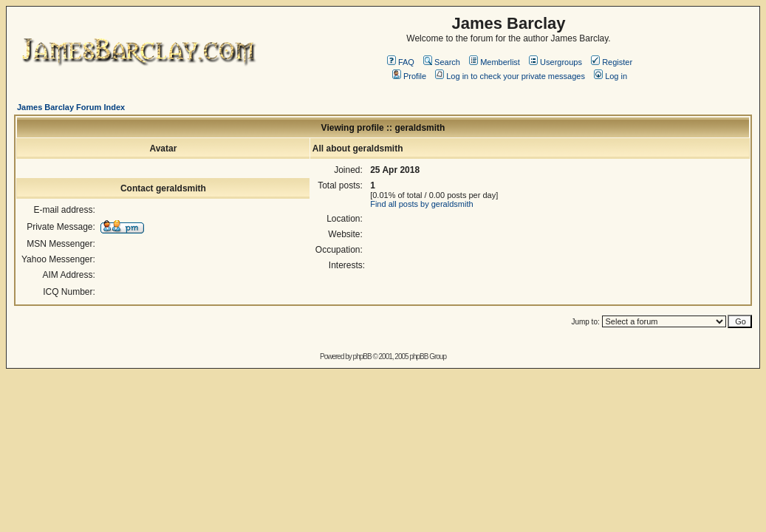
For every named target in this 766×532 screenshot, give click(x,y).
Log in (611, 76)
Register (612, 62)
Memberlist (495, 62)
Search (442, 62)
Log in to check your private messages (510, 76)
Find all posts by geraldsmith (421, 204)
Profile (409, 76)
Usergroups (555, 62)
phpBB (362, 357)
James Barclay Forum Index (71, 107)
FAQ (401, 62)
